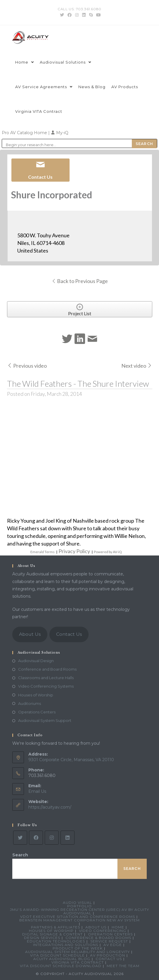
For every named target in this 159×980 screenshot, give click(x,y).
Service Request (109, 941)
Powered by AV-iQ (108, 552)
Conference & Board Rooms (98, 938)
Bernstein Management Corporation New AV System (79, 920)
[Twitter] (20, 838)
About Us (30, 634)
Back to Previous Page (80, 281)
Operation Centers (110, 934)
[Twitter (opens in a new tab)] (62, 15)
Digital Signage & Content (52, 934)
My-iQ (60, 133)
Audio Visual (77, 903)
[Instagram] (52, 838)
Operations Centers (37, 712)
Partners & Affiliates (56, 927)
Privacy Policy (74, 551)
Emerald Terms (43, 552)
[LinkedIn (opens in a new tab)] (84, 15)
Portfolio (79, 906)
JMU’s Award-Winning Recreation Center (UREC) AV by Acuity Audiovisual (79, 911)
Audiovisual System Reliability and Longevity (77, 952)
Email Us (37, 791)
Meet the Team (123, 966)
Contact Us (69, 634)
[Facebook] (36, 838)
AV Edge (113, 945)
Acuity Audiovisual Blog (62, 959)
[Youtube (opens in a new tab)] (98, 15)
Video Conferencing (103, 931)
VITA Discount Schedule (57, 955)
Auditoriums (30, 703)
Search (20, 855)
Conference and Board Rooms (47, 669)
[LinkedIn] (68, 838)
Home (118, 927)
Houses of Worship (36, 695)
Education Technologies (56, 941)
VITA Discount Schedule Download (61, 966)
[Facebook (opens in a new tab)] (70, 15)
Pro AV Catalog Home (25, 133)
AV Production (108, 955)
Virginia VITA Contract (78, 962)
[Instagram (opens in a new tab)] (77, 15)
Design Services (42, 938)
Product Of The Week (78, 948)
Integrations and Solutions (66, 945)
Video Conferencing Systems (46, 686)
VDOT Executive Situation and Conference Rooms (78, 917)
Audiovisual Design (36, 661)
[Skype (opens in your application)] (91, 15)
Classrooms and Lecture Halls (46, 678)
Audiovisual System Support (45, 720)
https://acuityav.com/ (50, 807)
